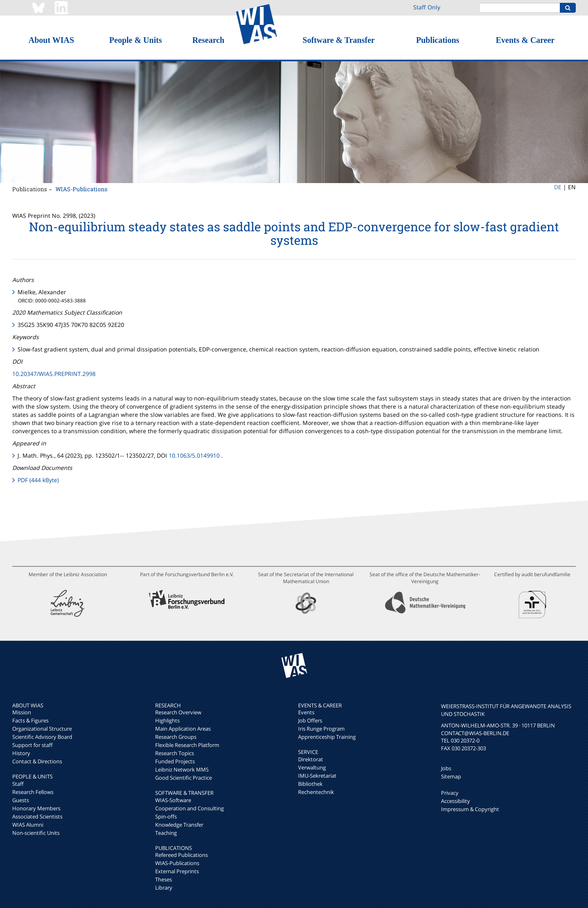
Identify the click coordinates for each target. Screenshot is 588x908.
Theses (164, 879)
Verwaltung (312, 767)
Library (164, 888)
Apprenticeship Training (327, 737)
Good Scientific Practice (184, 778)
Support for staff (32, 745)
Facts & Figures (30, 720)
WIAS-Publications (81, 189)
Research (208, 40)
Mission (22, 712)
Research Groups (176, 737)
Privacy (450, 793)
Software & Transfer (339, 40)
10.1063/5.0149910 (194, 455)
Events (306, 712)
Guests (21, 800)
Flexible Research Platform (187, 745)
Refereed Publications (182, 855)
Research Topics (175, 753)
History (21, 753)
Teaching (166, 833)
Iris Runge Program (321, 729)
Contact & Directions (37, 761)
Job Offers (310, 720)
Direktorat (311, 759)
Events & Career (525, 40)
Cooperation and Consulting (189, 808)
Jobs (446, 768)
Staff (18, 784)
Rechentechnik (316, 792)
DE (558, 187)
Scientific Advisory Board (42, 737)
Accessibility (455, 801)
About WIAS (51, 40)
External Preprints (177, 871)
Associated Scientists (37, 816)
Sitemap (451, 776)
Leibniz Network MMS (182, 769)
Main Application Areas (183, 729)
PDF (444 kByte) (38, 480)
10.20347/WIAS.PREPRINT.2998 (54, 374)
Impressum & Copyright (470, 809)
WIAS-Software (173, 800)
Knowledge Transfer (179, 825)
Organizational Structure (42, 729)
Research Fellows (33, 792)
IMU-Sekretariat (317, 776)
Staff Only (427, 7)
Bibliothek (310, 784)
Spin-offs (166, 816)
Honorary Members (36, 808)
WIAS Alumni (28, 825)
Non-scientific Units (36, 833)
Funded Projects (175, 761)
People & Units (136, 40)
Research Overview (178, 712)
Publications (438, 40)
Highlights (167, 720)
